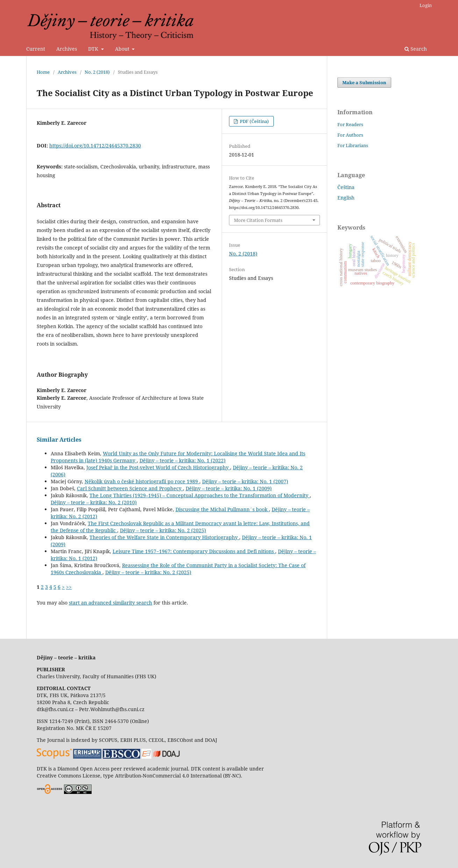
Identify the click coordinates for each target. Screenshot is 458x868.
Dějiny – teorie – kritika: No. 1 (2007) (245, 481)
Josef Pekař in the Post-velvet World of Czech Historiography (158, 467)
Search (416, 49)
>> (69, 587)
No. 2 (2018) (97, 72)
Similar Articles (59, 440)
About (123, 49)
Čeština (346, 187)
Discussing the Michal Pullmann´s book (222, 509)
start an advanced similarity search (110, 603)
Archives (67, 49)
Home (43, 72)
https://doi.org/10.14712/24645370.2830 (95, 146)
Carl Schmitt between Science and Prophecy (130, 488)
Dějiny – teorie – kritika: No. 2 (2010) (94, 502)
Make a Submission (364, 82)
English (346, 198)
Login (426, 5)
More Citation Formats (258, 220)
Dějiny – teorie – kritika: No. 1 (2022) (183, 460)
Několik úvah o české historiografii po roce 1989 (142, 481)
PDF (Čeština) (254, 121)
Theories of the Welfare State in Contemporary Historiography (164, 537)
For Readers (350, 124)
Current (36, 49)
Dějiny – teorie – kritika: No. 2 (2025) (163, 530)
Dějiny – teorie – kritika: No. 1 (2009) (229, 488)
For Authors (350, 135)
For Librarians (353, 145)
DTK (94, 49)
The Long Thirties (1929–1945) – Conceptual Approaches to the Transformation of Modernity (200, 495)
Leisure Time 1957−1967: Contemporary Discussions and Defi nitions (194, 551)
